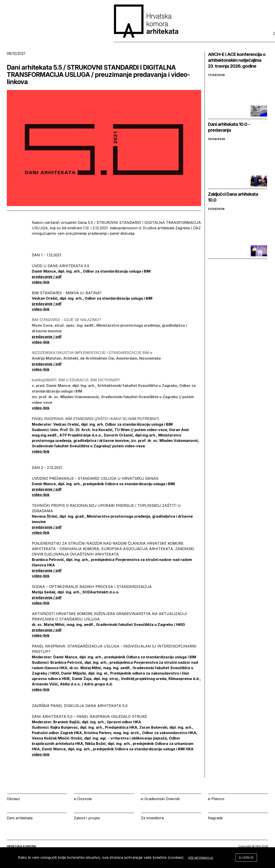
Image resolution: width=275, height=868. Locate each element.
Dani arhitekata (20, 818)
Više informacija (200, 858)
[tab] (256, 38)
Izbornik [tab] (177, 38)
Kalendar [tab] (207, 38)
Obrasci (13, 799)
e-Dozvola (83, 799)
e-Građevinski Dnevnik (160, 799)
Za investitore (152, 818)
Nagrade (215, 818)
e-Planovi (216, 799)
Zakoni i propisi (87, 818)
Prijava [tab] (235, 38)
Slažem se (246, 858)
